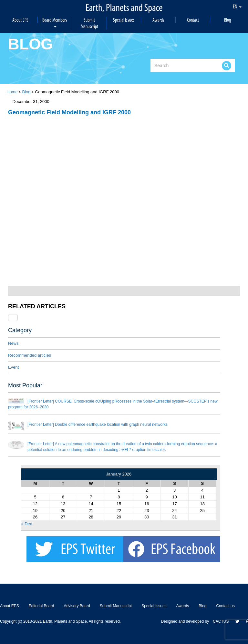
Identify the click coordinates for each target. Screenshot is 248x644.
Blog (227, 20)
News (13, 343)
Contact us (225, 606)
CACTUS (221, 621)
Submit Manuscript (89, 23)
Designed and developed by (187, 621)
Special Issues (124, 20)
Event (13, 367)
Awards (158, 20)
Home (12, 92)
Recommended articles (30, 355)
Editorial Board (41, 606)
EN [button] (237, 6)
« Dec (26, 524)
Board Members (55, 22)
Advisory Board (77, 606)
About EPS (20, 20)
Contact (193, 20)
